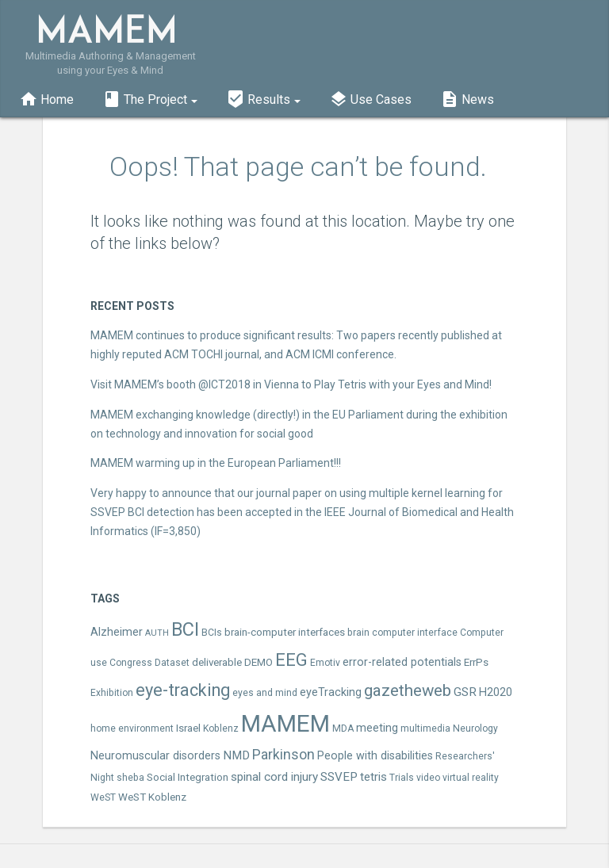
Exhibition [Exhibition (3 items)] (112, 693)
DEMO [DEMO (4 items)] (259, 662)
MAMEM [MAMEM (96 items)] (285, 724)
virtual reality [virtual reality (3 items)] (471, 778)
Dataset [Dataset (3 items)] (172, 663)
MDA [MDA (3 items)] (343, 728)
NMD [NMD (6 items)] (236, 755)
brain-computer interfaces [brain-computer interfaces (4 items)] (285, 632)
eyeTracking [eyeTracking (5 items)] (331, 692)
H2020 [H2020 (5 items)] (496, 692)
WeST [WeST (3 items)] (103, 797)
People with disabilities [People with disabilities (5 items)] (375, 756)
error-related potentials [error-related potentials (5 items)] (402, 662)
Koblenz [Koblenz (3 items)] (221, 728)
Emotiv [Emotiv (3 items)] (325, 663)
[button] (150, 98)
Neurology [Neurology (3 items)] (475, 728)
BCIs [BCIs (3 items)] (212, 633)
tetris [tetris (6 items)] (373, 777)
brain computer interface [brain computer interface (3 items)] (402, 633)
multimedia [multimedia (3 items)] (425, 728)
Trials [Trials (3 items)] (402, 778)
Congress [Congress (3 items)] (131, 663)
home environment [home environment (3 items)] (132, 728)
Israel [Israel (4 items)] (188, 728)
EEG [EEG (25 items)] (291, 660)
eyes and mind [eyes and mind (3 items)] (265, 693)
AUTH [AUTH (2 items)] (157, 633)
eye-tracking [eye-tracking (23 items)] (183, 690)
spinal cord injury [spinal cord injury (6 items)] (274, 777)
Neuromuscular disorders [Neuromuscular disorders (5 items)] (155, 756)
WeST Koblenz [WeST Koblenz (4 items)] (152, 797)
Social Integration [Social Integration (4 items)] (188, 777)
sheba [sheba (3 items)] (130, 778)
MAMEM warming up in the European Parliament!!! (216, 463)
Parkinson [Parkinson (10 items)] (283, 755)
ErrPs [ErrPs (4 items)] (476, 662)
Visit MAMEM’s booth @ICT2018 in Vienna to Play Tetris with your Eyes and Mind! (291, 384)
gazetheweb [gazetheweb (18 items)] (408, 690)
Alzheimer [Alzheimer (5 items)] (117, 632)
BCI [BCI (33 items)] (185, 629)
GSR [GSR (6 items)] (465, 692)
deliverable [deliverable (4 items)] (217, 662)
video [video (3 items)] (428, 778)
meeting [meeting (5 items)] (377, 728)
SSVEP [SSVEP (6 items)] (339, 777)
